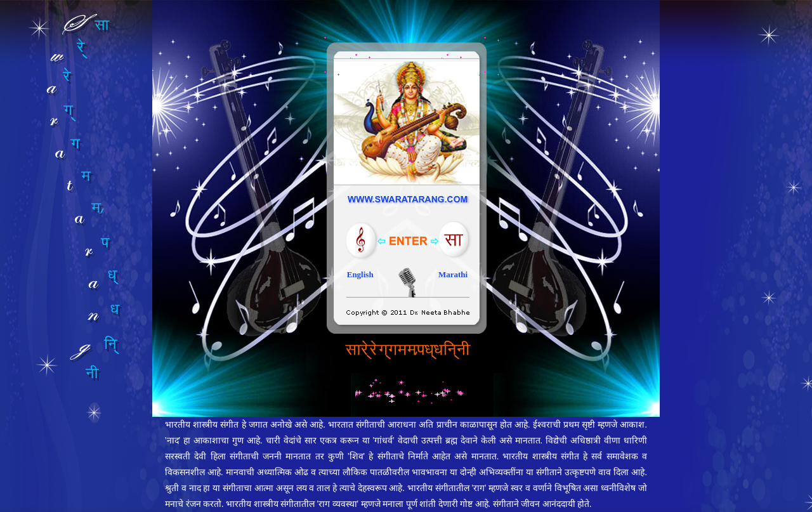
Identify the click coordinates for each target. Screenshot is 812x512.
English (360, 274)
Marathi (453, 274)
